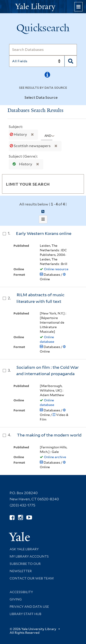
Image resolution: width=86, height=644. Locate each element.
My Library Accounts (29, 556)
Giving (16, 599)
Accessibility (21, 592)
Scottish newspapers (31, 146)
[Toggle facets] (76, 184)
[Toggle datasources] (60, 98)
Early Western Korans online (44, 233)
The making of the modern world (49, 435)
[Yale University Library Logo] (43, 7)
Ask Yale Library (24, 549)
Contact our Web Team (32, 578)
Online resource (56, 269)
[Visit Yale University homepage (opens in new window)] (19, 535)
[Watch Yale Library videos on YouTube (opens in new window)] (29, 518)
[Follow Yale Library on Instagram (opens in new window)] (20, 518)
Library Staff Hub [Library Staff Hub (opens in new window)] (26, 614)
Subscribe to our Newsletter (25, 567)
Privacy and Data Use (29, 607)
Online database (47, 339)
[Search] (43, 50)
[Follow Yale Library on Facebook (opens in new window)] (12, 518)
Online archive (55, 457)
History (19, 134)
